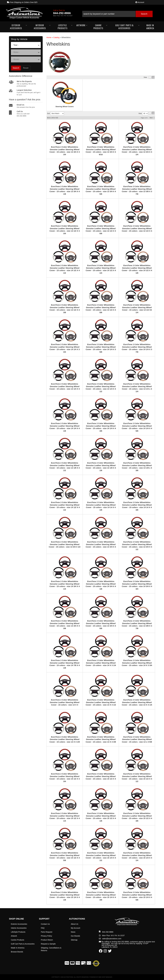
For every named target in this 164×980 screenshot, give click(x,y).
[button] (117, 13)
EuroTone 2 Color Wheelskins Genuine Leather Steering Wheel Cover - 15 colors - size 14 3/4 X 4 (101, 544)
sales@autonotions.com (112, 939)
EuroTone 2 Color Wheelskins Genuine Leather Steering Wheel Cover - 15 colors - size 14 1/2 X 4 (137, 228)
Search (16, 68)
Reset (26, 68)
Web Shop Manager (105, 977)
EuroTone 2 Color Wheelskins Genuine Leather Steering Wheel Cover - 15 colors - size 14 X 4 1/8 (65, 739)
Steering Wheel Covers (65, 107)
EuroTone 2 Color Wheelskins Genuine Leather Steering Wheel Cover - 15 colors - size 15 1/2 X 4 (101, 776)
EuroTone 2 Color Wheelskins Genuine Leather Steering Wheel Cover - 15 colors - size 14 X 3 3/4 (137, 663)
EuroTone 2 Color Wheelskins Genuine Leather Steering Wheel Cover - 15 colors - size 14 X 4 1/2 (101, 702)
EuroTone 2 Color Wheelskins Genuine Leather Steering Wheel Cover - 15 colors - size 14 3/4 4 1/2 (65, 544)
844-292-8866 (108, 932)
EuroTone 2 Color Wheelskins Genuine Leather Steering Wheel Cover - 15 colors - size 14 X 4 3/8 (101, 739)
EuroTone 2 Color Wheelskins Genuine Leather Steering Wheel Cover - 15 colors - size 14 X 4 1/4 (137, 702)
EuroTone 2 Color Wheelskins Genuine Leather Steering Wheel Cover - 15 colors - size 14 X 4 (65, 702)
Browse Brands (17, 952)
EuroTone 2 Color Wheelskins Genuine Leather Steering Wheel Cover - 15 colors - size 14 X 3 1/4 (101, 663)
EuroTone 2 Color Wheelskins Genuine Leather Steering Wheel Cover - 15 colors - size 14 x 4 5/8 (137, 739)
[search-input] (109, 14)
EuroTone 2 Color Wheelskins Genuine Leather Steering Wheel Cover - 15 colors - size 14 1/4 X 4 (65, 386)
